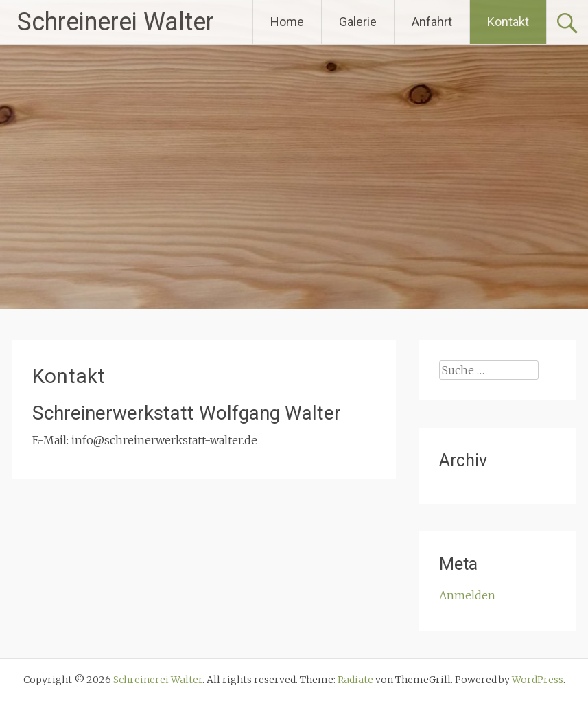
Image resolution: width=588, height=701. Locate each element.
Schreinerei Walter (116, 22)
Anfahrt (432, 22)
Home (287, 22)
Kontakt (508, 22)
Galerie (358, 22)
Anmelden (467, 595)
